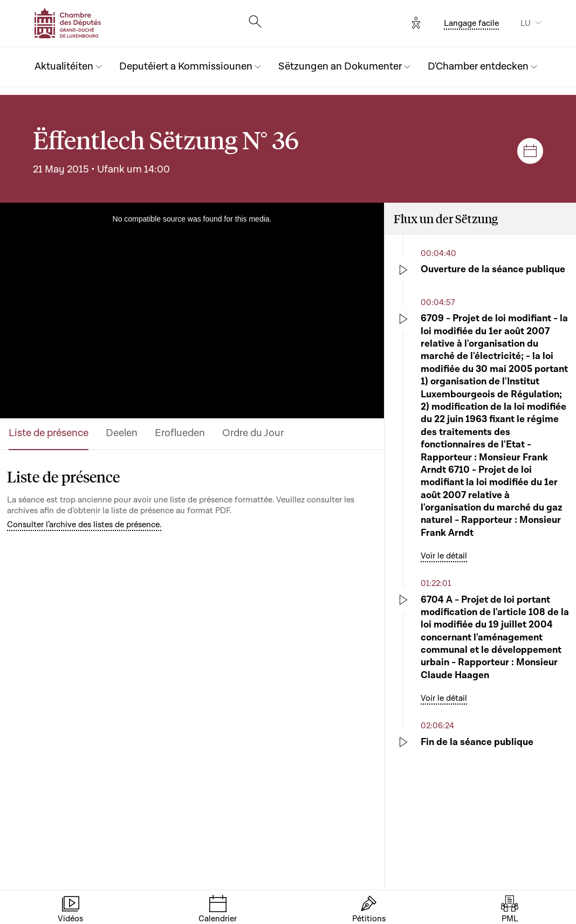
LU (526, 23)
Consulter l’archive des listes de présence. (84, 525)
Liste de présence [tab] (49, 433)
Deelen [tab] (122, 433)
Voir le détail (444, 556)
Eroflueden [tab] (180, 433)
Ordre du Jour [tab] (253, 433)
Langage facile (471, 23)
